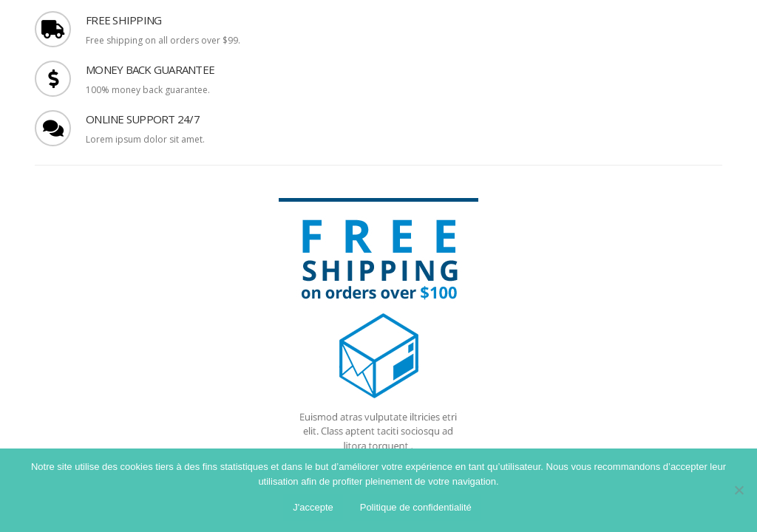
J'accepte (313, 507)
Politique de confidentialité (416, 507)
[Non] (739, 490)
